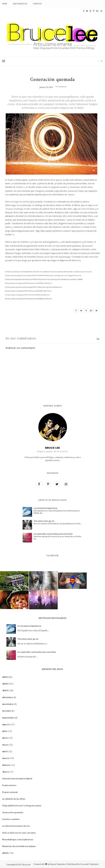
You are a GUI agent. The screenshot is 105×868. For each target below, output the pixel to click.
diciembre (9, 697)
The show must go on (44, 521)
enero (7, 772)
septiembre (10, 718)
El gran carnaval (11, 792)
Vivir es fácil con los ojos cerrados (20, 833)
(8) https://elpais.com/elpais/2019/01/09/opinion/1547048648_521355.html (29, 299)
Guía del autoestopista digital (18, 778)
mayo (7, 745)
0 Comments (61, 87)
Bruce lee (26, 865)
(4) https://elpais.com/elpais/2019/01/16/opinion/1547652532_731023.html (29, 283)
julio (6, 731)
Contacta (37, 4)
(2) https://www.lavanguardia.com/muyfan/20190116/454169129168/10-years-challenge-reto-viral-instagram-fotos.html (43, 276)
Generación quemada (14, 812)
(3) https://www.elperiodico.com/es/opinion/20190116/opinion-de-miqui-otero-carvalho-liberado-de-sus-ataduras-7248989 (44, 279)
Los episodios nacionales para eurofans (53, 534)
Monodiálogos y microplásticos (19, 839)
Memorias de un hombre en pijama (20, 846)
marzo (7, 758)
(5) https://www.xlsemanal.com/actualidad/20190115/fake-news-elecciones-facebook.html (34, 287)
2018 (7, 853)
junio (7, 738)
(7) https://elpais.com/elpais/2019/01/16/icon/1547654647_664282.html (27, 295)
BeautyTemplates (58, 864)
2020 (7, 684)
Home (5, 4)
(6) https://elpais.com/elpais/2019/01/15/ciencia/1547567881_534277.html (28, 291)
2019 (7, 690)
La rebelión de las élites (15, 799)
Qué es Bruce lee (20, 4)
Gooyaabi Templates (89, 864)
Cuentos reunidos (12, 819)
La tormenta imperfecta (45, 508)
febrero (8, 765)
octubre (8, 711)
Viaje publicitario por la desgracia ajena (23, 806)
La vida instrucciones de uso (17, 826)
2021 (7, 677)
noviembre (9, 704)
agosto (8, 724)
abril (6, 751)
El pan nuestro (10, 785)
